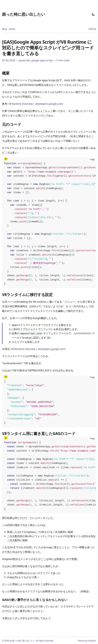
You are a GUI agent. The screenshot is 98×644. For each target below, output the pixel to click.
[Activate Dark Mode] (93, 14)
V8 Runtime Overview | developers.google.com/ (37, 104)
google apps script (43, 60)
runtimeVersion (83, 333)
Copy (93, 159)
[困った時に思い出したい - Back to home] (24, 14)
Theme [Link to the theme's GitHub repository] (81, 640)
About (12, 29)
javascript (25, 60)
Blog (4, 29)
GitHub (92, 29)
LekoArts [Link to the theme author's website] (92, 640)
